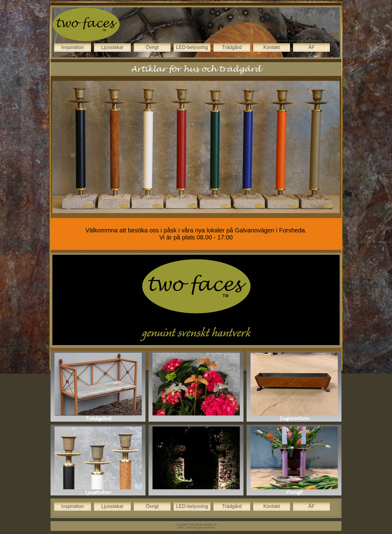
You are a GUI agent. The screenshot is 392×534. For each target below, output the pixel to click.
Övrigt (152, 47)
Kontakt (272, 47)
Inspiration (73, 47)
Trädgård (232, 47)
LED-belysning (192, 47)
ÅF (311, 47)
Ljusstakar (113, 47)
